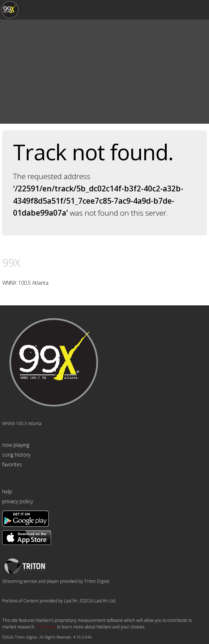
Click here (46, 627)
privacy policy (18, 501)
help (7, 492)
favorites (12, 464)
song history (16, 455)
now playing (16, 445)
